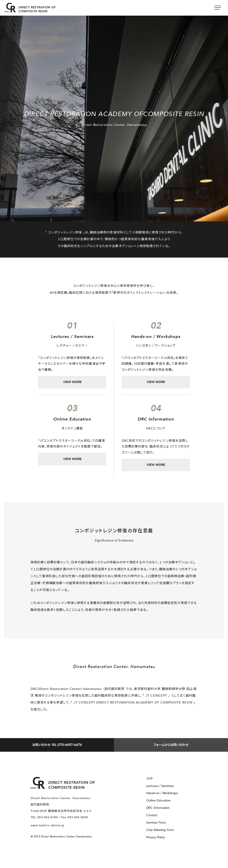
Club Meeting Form (160, 830)
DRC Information (158, 808)
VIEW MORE (72, 382)
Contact (152, 815)
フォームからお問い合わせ (171, 745)
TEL (57, 745)
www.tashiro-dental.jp (47, 825)
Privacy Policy (155, 837)
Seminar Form (156, 823)
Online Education (158, 800)
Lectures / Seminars (160, 786)
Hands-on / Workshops (162, 793)
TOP (149, 779)
